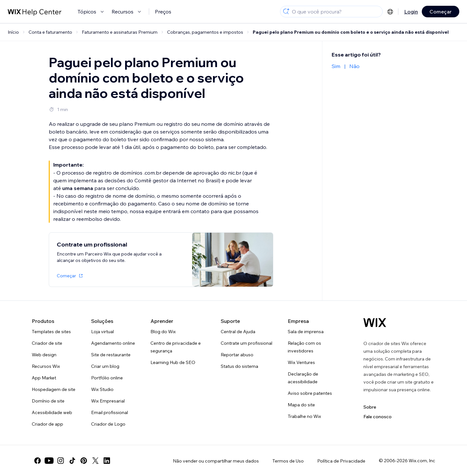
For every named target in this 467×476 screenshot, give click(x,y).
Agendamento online (113, 343)
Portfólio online (107, 378)
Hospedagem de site (54, 389)
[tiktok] (72, 461)
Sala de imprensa (306, 332)
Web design (44, 355)
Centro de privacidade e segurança (176, 347)
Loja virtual (102, 332)
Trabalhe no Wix (304, 416)
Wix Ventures (301, 362)
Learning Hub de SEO (173, 362)
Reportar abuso (237, 355)
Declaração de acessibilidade (303, 378)
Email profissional (110, 412)
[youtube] (49, 461)
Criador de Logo (108, 424)
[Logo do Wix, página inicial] (375, 323)
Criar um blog (105, 366)
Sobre (370, 407)
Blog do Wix (163, 332)
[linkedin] (107, 461)
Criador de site (47, 343)
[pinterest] (84, 461)
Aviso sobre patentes (310, 393)
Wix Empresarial (108, 401)
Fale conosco (378, 417)
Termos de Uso (288, 461)
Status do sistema (239, 366)
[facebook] (38, 461)
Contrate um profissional (246, 343)
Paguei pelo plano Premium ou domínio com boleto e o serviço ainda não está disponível (351, 32)
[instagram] (61, 461)
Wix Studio (102, 389)
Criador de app (47, 424)
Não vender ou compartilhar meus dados (216, 461)
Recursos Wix (46, 366)
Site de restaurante (111, 355)
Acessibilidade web (52, 412)
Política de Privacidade (341, 461)
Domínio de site (48, 401)
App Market (44, 378)
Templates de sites (51, 332)
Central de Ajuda (238, 332)
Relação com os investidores (304, 347)
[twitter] (95, 461)
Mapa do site (301, 405)
